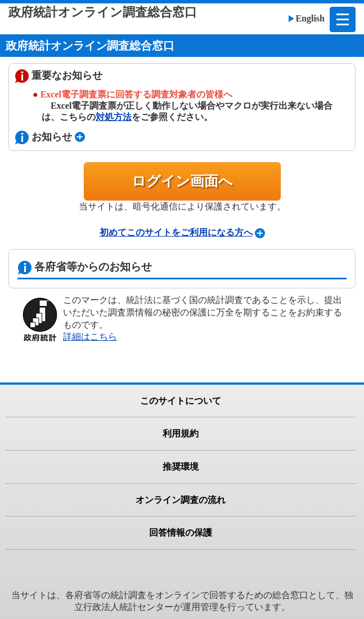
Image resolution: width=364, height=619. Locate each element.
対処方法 (114, 117)
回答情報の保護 (181, 533)
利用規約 (181, 433)
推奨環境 (181, 467)
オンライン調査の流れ (181, 500)
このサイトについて (181, 401)
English (310, 18)
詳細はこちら (90, 337)
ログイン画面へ (182, 181)
